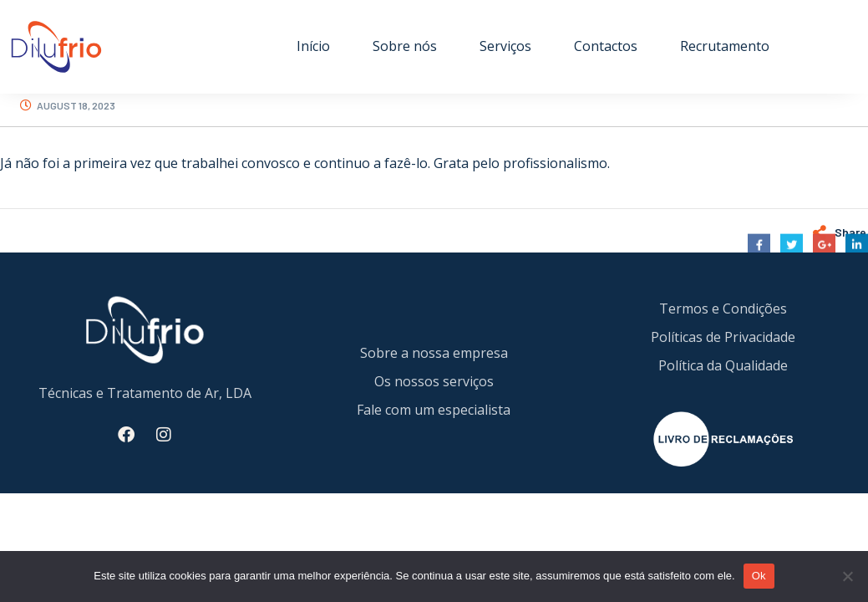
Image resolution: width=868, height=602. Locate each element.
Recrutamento (725, 46)
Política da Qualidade (723, 365)
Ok (759, 576)
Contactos (606, 46)
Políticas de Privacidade (723, 337)
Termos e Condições (723, 309)
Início (313, 46)
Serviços (505, 46)
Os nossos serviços (434, 381)
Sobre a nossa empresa (434, 353)
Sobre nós (405, 46)
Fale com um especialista (434, 410)
